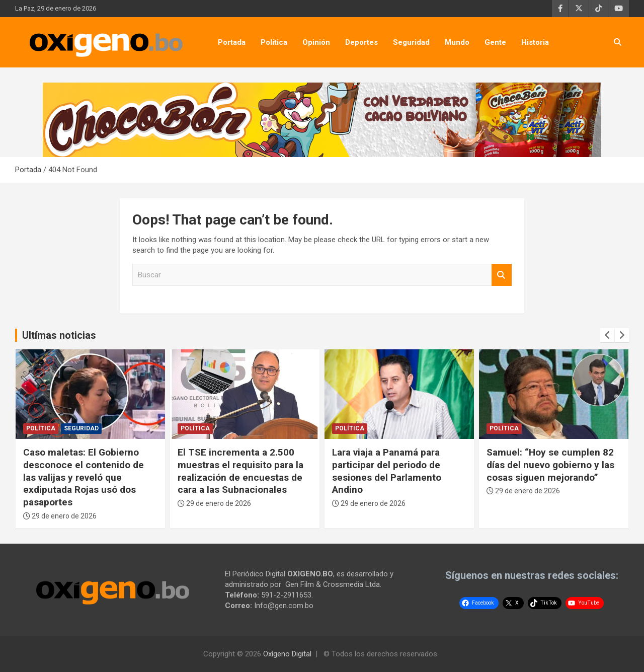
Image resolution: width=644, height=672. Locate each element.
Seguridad (411, 42)
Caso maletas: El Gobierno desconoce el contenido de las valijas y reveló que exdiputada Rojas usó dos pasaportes (84, 477)
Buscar (502, 275)
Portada (232, 42)
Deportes (361, 42)
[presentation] (607, 335)
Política (274, 42)
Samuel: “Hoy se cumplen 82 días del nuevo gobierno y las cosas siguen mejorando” (550, 465)
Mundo (457, 42)
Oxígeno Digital (287, 654)
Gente (495, 42)
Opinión (316, 42)
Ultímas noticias (59, 335)
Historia (535, 42)
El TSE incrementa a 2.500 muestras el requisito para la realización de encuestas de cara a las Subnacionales (240, 471)
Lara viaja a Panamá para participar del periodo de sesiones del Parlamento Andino (387, 471)
